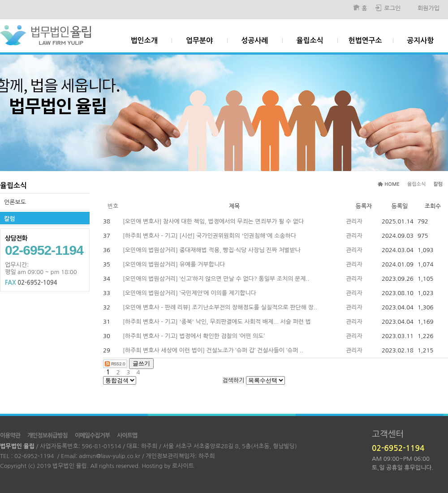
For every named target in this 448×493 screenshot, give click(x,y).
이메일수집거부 (93, 435)
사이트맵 (127, 435)
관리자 (354, 221)
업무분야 (199, 41)
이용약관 (10, 435)
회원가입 (429, 8)
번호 (113, 206)
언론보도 (15, 202)
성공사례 (254, 41)
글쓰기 (141, 363)
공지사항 (420, 41)
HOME (392, 184)
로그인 (392, 8)
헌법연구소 (365, 41)
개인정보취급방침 (47, 435)
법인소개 (144, 41)
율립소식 (310, 41)
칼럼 (9, 219)
